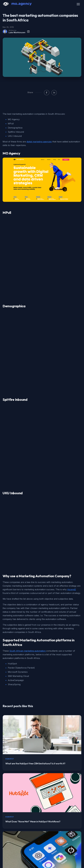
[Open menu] (78, 4)
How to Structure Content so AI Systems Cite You (31, 731)
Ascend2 (72, 441)
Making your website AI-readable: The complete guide (33, 789)
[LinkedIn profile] (28, 32)
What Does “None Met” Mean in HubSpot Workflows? (33, 673)
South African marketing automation (28, 503)
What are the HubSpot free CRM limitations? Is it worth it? (35, 615)
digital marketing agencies (39, 142)
